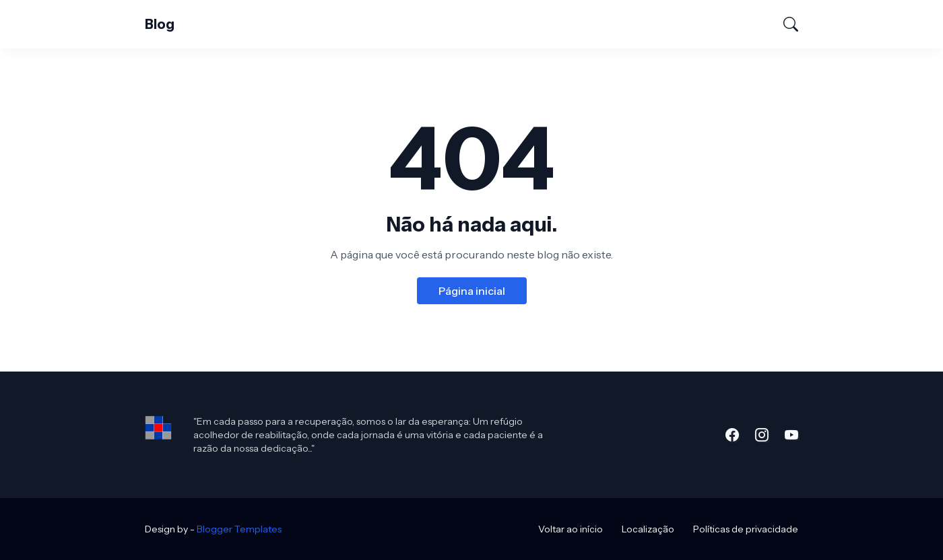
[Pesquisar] (785, 24)
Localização (648, 529)
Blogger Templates (239, 529)
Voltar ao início (571, 529)
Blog (160, 24)
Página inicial (472, 291)
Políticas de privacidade (746, 529)
